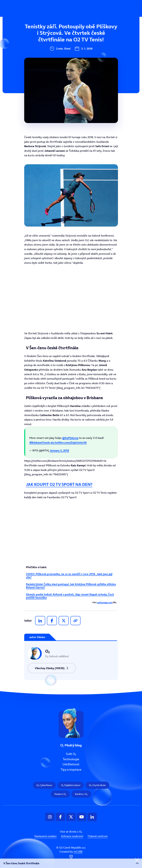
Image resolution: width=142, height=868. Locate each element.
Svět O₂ (49, 32)
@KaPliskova (70, 438)
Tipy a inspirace (55, 66)
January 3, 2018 (59, 450)
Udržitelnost (53, 54)
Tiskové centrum (98, 836)
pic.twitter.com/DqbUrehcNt (69, 442)
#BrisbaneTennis (40, 442)
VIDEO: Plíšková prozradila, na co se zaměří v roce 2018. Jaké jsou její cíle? (69, 576)
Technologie (52, 43)
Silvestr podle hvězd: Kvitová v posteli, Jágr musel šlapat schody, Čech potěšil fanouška (70, 596)
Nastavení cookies (46, 836)
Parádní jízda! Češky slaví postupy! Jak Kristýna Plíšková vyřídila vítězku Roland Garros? (71, 586)
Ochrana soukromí (72, 836)
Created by (71, 855)
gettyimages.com (105, 603)
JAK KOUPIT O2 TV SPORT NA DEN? (59, 484)
